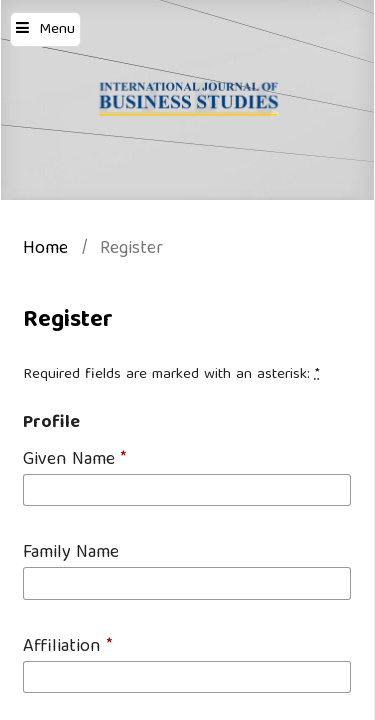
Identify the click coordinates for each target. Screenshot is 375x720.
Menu (57, 30)
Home (45, 250)
